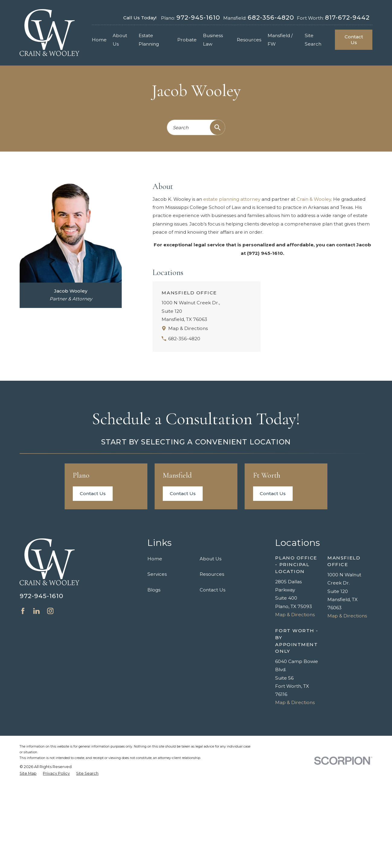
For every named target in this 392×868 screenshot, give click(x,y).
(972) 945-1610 (265, 253)
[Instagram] (50, 611)
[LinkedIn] (36, 611)
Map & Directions (188, 328)
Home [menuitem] (99, 40)
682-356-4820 (271, 17)
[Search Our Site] (217, 127)
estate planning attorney (232, 199)
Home (155, 559)
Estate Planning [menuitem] (149, 40)
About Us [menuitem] (120, 40)
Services (157, 574)
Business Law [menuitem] (213, 40)
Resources (212, 574)
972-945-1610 (198, 17)
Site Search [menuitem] (313, 40)
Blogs (154, 590)
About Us (210, 559)
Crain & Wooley (314, 199)
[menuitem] (28, 774)
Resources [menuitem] (249, 40)
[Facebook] (23, 611)
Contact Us (354, 39)
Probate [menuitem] (187, 40)
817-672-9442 (347, 17)
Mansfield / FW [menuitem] (280, 40)
